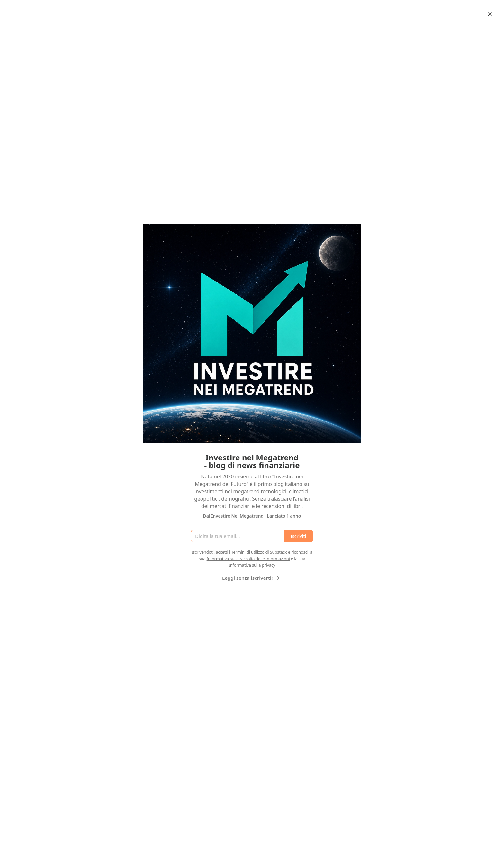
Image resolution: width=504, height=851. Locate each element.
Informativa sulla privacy (252, 565)
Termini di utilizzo (248, 552)
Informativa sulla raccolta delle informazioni (248, 559)
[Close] (490, 14)
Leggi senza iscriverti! (252, 578)
